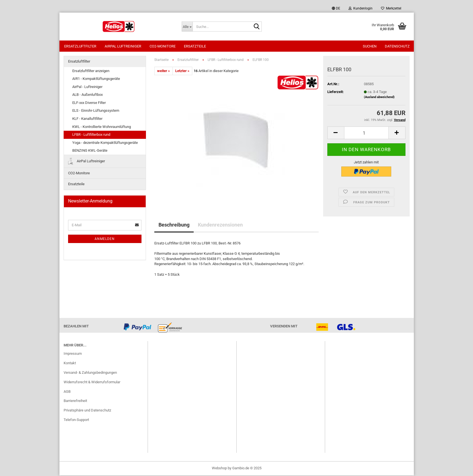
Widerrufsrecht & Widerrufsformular (92, 383)
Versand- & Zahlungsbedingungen (90, 373)
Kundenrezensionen (220, 225)
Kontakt (70, 364)
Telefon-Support (76, 420)
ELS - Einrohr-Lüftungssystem (96, 111)
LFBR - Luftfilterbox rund (91, 135)
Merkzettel (391, 8)
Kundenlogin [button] (361, 8)
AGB (67, 392)
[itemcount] (366, 133)
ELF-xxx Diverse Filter (89, 103)
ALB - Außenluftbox (87, 95)
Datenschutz (397, 46)
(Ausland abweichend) (379, 98)
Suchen (370, 46)
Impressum (73, 354)
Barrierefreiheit (75, 401)
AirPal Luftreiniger (123, 46)
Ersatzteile (195, 46)
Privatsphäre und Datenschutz (87, 411)
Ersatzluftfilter (80, 46)
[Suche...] (187, 27)
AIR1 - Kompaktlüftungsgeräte (96, 79)
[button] (336, 8)
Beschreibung (174, 225)
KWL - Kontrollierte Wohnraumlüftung (102, 127)
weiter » (164, 71)
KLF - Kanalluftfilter (87, 119)
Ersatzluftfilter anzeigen (91, 71)
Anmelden (105, 239)
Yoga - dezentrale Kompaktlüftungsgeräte (105, 143)
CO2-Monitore (163, 46)
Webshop (219, 469)
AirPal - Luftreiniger (87, 87)
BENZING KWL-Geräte (90, 151)
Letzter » (182, 71)
